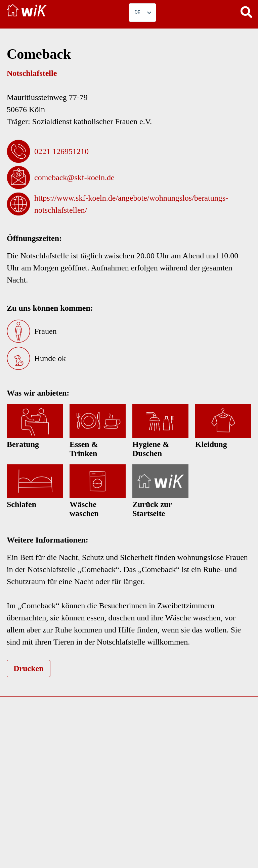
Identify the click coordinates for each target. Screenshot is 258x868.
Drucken (28, 668)
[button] (246, 12)
